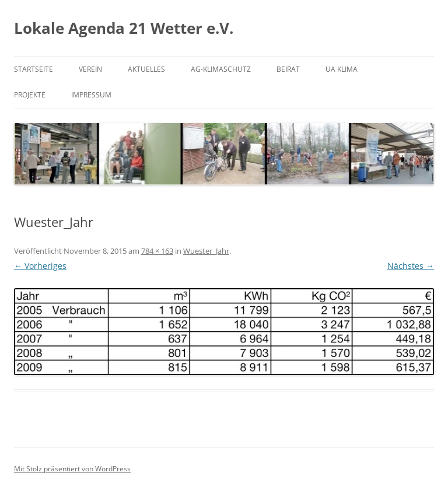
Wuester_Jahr (206, 251)
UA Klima (342, 69)
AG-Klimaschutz (221, 69)
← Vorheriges (40, 266)
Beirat (288, 69)
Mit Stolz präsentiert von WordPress (72, 469)
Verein (90, 69)
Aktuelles (146, 69)
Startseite (34, 69)
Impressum (91, 95)
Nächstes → (411, 266)
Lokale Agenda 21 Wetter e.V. (124, 28)
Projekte (30, 95)
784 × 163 (157, 251)
